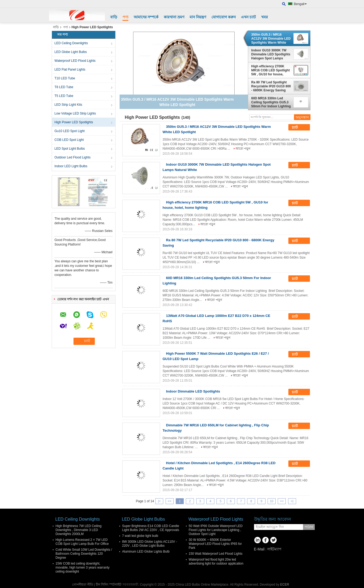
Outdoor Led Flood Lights (73, 157)
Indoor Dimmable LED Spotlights (193, 391)
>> (282, 501)
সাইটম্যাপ (274, 549)
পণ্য (125, 17)
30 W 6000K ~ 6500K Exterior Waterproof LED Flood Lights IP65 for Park (215, 544)
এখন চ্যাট (248, 17)
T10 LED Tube (65, 78)
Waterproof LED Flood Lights (75, 61)
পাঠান (309, 527)
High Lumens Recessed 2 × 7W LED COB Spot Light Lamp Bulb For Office (82, 542)
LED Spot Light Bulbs (70, 149)
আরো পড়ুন (243, 149)
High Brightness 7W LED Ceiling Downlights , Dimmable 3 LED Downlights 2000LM (79, 530)
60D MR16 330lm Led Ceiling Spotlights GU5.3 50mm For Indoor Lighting (271, 102)
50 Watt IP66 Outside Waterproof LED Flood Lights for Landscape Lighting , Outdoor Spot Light (216, 530)
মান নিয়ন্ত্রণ (198, 17)
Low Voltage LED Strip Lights (75, 113)
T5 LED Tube (64, 96)
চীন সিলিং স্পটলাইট (109, 585)
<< (170, 501)
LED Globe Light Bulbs (71, 52)
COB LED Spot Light (69, 140)
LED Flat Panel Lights (70, 70)
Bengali (300, 4)
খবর (265, 17)
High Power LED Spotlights (74, 122)
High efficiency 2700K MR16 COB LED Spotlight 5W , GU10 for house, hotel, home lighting (271, 70)
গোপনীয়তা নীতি (83, 585)
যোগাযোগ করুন (224, 17)
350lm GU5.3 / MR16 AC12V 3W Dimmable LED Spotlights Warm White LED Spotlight (271, 39)
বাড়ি (114, 17)
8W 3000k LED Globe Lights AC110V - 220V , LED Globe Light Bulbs (150, 544)
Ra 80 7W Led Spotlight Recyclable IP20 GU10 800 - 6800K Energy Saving (271, 86)
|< (159, 501)
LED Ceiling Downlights (71, 43)
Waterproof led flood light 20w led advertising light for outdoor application (216, 562)
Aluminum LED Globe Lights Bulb (146, 552)
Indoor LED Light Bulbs (71, 166)
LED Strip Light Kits (68, 105)
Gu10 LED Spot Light (70, 131)
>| (292, 501)
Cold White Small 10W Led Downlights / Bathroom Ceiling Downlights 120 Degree (84, 554)
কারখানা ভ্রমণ (174, 17)
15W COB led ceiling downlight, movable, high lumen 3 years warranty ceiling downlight (83, 567)
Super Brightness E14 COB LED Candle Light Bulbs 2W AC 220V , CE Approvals (151, 528)
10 (271, 501)
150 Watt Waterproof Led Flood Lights (216, 554)
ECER (285, 585)
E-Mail (259, 549)
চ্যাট (298, 128)
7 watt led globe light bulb (140, 536)
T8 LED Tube (64, 87)
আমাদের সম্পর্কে (146, 17)
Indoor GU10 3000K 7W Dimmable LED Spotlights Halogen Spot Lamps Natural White (271, 54)
